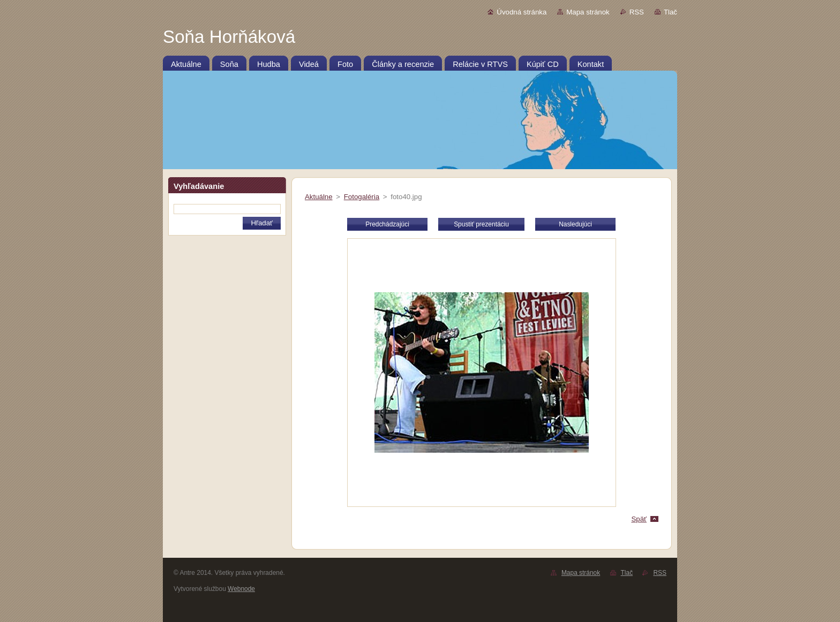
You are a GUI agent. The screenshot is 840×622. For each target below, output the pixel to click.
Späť (639, 519)
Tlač (670, 12)
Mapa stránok (588, 12)
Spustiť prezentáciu (481, 224)
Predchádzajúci (387, 224)
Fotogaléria (362, 197)
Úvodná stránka (522, 12)
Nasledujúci (575, 224)
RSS (637, 12)
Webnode (241, 589)
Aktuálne (319, 197)
